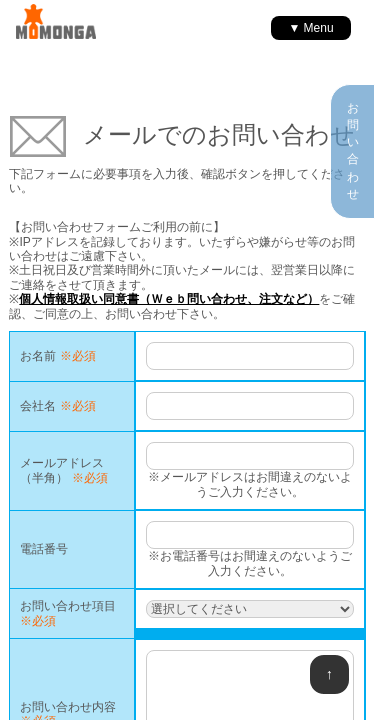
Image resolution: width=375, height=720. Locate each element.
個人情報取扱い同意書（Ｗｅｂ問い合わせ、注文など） (169, 299)
